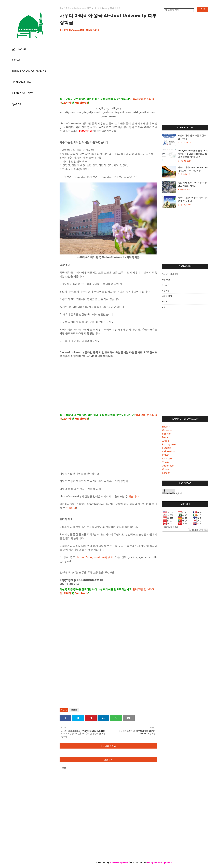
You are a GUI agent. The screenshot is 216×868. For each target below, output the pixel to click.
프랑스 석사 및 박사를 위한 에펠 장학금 (192, 137)
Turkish (166, 462)
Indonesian (169, 451)
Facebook (81, 103)
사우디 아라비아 (171, 274)
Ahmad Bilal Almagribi (73, 30)
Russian (167, 448)
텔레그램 (138, 99)
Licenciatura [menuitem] (21, 82)
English (166, 427)
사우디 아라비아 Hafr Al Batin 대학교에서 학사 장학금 (193, 169)
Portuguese (169, 444)
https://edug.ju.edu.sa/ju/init (95, 557)
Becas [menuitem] (16, 60)
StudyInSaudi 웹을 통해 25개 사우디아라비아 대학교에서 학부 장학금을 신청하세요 (193, 154)
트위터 (67, 103)
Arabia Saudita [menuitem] (23, 93)
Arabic (166, 441)
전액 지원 (168, 296)
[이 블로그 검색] (179, 10)
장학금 (67, 8)
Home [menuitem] (19, 49)
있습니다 (133, 496)
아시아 (166, 285)
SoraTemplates (119, 863)
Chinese (167, 459)
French (166, 437)
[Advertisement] (108, 70)
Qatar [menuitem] (16, 104)
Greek (166, 469)
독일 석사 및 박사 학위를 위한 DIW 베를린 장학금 (192, 184)
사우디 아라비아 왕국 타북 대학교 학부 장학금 (193, 199)
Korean (166, 473)
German (167, 430)
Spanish (167, 434)
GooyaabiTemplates (159, 863)
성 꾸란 (167, 279)
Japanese (168, 466)
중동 (165, 302)
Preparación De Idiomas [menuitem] (29, 71)
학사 (165, 307)
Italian (166, 455)
